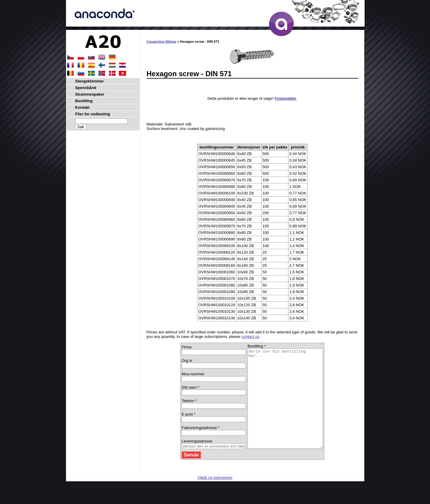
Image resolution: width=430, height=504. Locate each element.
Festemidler (285, 98)
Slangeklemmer (90, 81)
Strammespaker (90, 94)
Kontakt (82, 107)
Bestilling (84, 101)
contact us (250, 337)
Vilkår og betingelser (215, 497)
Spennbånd (86, 88)
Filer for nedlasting (93, 114)
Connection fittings (162, 42)
